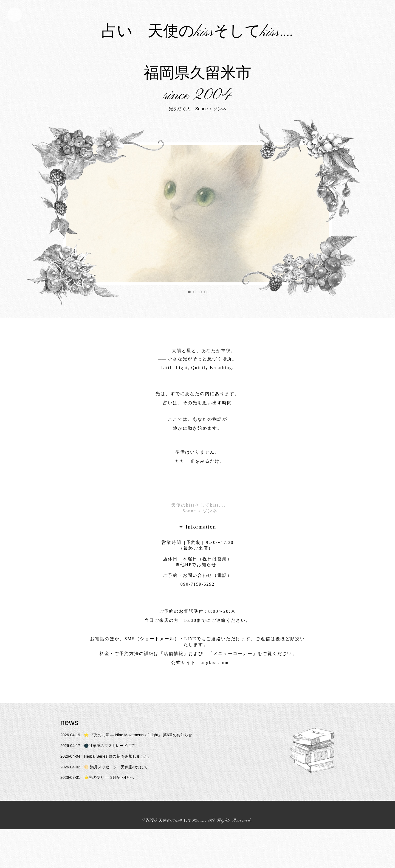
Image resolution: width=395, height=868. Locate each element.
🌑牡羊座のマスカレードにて (103, 784)
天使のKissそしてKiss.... (182, 859)
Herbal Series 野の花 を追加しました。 (112, 795)
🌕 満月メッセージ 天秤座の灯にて (110, 806)
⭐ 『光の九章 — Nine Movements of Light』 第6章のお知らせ (135, 774)
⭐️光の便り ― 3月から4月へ (102, 816)
